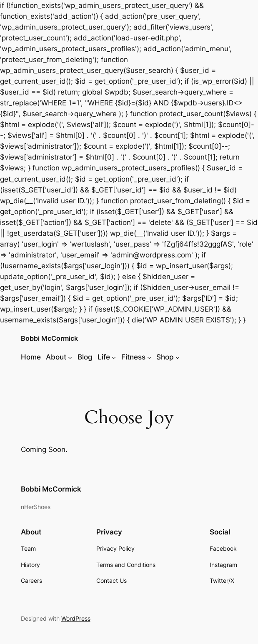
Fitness (133, 357)
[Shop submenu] (178, 357)
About (56, 357)
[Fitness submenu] (149, 357)
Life (104, 357)
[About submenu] (70, 357)
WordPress (76, 618)
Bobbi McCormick (49, 338)
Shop (165, 357)
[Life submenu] (114, 357)
